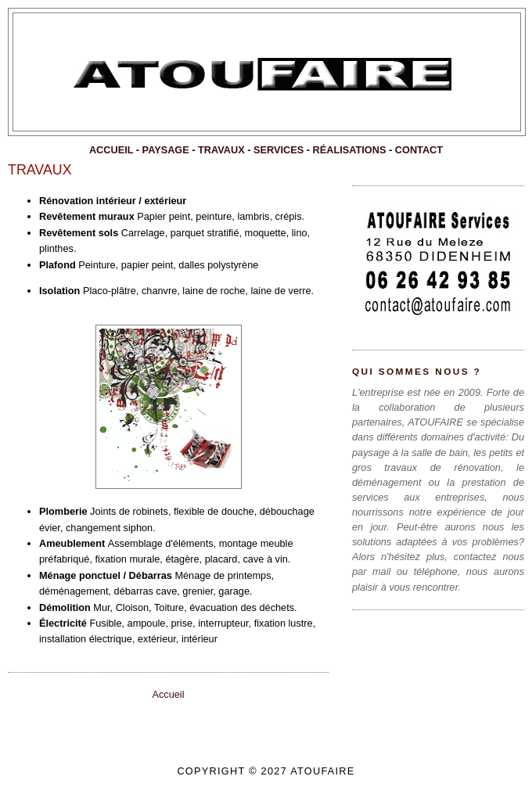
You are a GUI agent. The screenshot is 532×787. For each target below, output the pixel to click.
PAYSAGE (166, 150)
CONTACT (419, 150)
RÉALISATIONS (350, 150)
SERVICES (279, 150)
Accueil (168, 694)
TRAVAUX (221, 150)
